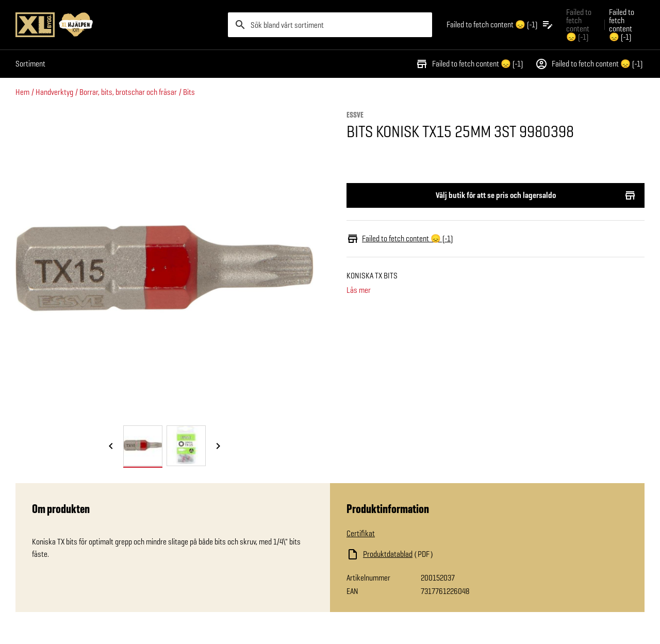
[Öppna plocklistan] (500, 25)
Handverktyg (54, 92)
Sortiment (30, 64)
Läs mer (359, 290)
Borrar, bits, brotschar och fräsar (128, 92)
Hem (22, 92)
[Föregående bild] (111, 447)
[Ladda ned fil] (450, 554)
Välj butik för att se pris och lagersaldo (496, 195)
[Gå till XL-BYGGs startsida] (118, 25)
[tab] (143, 446)
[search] (330, 25)
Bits (189, 92)
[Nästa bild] (218, 447)
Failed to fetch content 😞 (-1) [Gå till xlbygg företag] (579, 24)
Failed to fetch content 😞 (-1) (469, 64)
